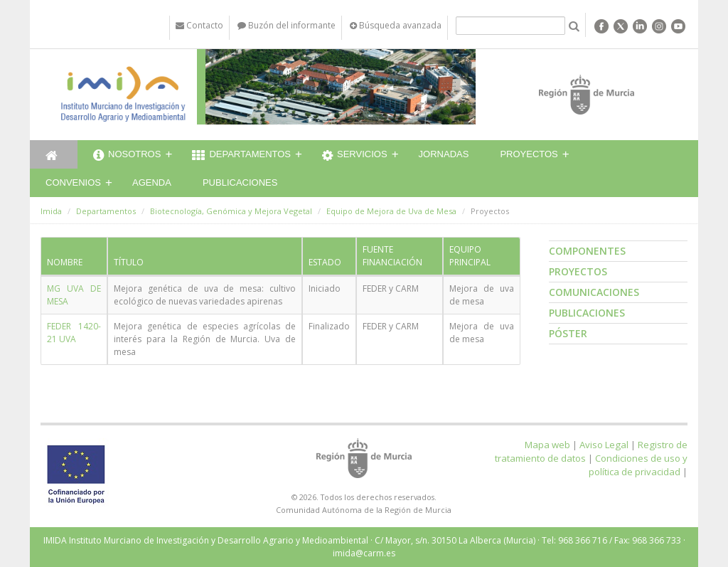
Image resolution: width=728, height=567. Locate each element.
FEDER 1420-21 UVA (74, 333)
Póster (568, 333)
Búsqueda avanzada (396, 25)
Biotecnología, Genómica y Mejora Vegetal (231, 211)
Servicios (355, 156)
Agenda (152, 182)
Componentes (587, 251)
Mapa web (547, 445)
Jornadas (444, 154)
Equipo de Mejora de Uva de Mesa (391, 211)
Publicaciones (240, 182)
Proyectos (529, 154)
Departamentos (241, 156)
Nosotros (127, 156)
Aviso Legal (604, 445)
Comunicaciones (594, 292)
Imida (51, 211)
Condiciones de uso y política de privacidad (638, 465)
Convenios (73, 182)
